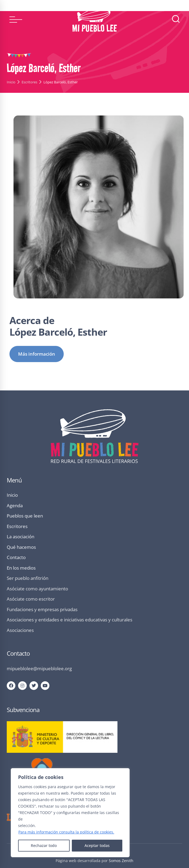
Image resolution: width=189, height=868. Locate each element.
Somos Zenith (121, 861)
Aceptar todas (97, 845)
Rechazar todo (44, 845)
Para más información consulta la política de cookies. (66, 832)
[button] (16, 20)
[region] (70, 813)
